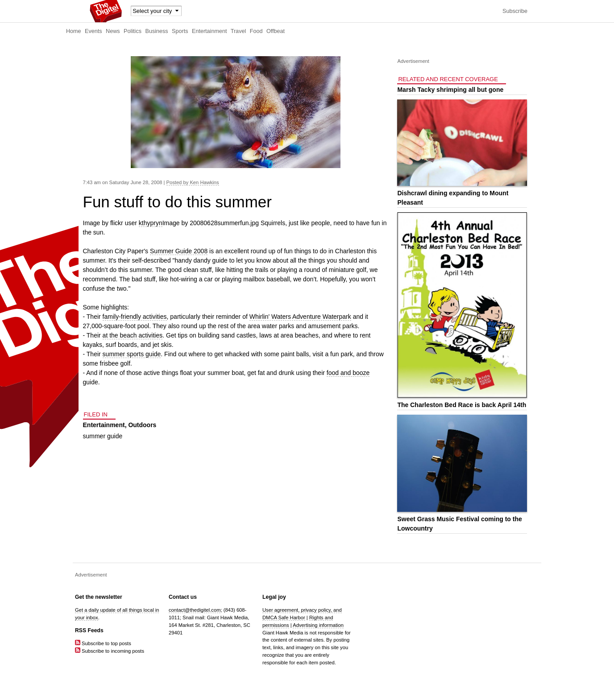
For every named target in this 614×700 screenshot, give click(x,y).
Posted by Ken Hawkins (193, 182)
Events (93, 31)
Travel (239, 31)
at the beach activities (133, 335)
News (113, 31)
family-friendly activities (135, 317)
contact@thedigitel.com (195, 610)
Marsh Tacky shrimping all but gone (450, 90)
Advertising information (318, 625)
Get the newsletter (99, 597)
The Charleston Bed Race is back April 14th (462, 405)
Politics (133, 31)
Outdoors (142, 425)
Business (157, 31)
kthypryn (151, 223)
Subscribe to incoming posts (110, 651)
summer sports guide (132, 354)
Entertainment (209, 31)
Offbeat (276, 31)
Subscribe (515, 11)
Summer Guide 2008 (179, 251)
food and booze (348, 373)
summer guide (103, 436)
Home (74, 31)
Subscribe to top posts (103, 643)
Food (256, 31)
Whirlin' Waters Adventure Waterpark (300, 317)
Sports (180, 31)
